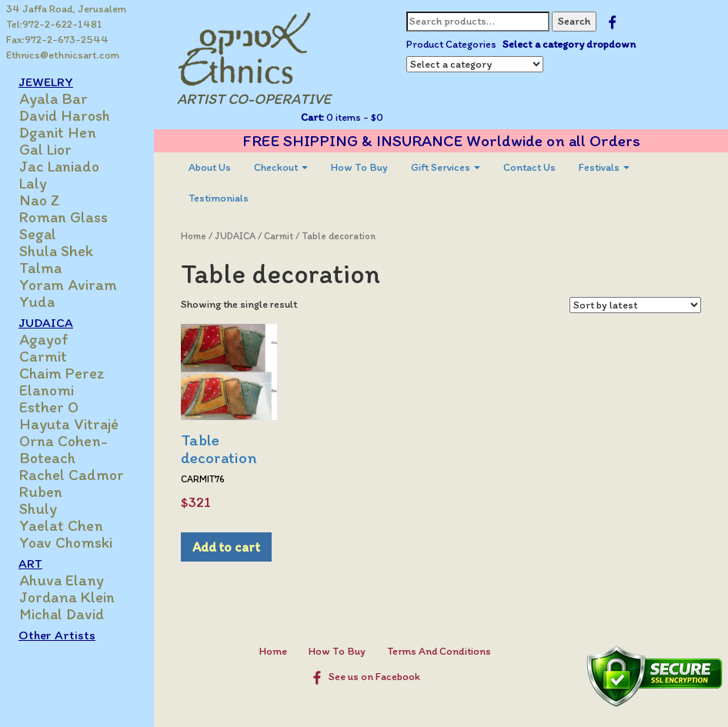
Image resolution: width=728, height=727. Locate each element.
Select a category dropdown (569, 44)
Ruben (41, 492)
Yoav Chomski (66, 542)
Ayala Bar (53, 98)
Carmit (43, 356)
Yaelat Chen (61, 525)
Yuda (37, 302)
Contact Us (529, 167)
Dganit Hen (58, 132)
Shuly (38, 509)
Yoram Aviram (68, 285)
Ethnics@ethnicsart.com (63, 55)
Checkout (281, 167)
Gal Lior (45, 149)
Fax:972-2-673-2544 (57, 40)
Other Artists (57, 635)
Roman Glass (63, 217)
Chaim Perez (62, 373)
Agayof (44, 339)
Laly (33, 183)
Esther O (49, 407)
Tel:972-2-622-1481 (54, 24)
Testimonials (219, 198)
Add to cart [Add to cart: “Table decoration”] (226, 547)
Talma (40, 268)
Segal (38, 234)
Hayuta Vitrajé (69, 424)
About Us (210, 167)
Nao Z (40, 200)
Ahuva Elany (62, 580)
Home (194, 236)
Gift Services (446, 167)
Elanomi (47, 390)
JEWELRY (46, 82)
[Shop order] (635, 305)
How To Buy (359, 167)
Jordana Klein (67, 597)
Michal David (62, 614)
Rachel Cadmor (72, 475)
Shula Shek (56, 251)
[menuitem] (210, 168)
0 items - (354, 117)
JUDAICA (46, 322)
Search (574, 21)
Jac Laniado (59, 166)
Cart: (312, 117)
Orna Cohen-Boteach (63, 449)
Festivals (604, 167)
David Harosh (65, 115)
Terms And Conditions (439, 651)
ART (30, 563)
